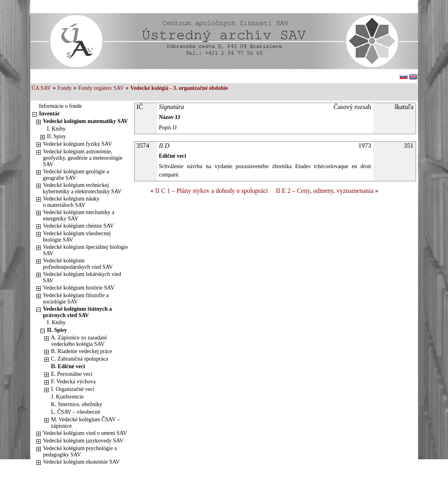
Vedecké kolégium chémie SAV (79, 226)
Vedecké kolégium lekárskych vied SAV (82, 277)
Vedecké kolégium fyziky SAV (78, 144)
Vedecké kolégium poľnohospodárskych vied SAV (78, 264)
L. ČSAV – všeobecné (76, 412)
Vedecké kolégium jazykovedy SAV (84, 441)
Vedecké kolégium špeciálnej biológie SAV (86, 250)
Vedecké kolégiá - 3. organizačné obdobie (179, 88)
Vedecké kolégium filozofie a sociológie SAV (76, 299)
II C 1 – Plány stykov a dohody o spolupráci (211, 191)
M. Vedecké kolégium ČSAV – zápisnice (86, 423)
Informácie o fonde (61, 106)
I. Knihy (57, 129)
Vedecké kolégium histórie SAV (79, 288)
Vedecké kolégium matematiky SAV (86, 121)
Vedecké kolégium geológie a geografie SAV (76, 175)
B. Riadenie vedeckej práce (82, 351)
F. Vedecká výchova (74, 382)
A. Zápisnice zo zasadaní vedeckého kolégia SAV (79, 341)
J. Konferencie (68, 397)
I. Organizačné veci (73, 389)
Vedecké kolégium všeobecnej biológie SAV (77, 237)
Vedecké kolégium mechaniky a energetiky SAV (79, 215)
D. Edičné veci (68, 366)
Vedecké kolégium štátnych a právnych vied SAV (78, 312)
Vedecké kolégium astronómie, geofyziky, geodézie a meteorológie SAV (83, 158)
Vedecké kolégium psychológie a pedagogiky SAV (80, 451)
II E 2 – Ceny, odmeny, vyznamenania (325, 191)
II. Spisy (57, 136)
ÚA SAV (41, 88)
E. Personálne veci (72, 374)
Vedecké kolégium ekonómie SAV (82, 462)
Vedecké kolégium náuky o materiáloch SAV (72, 202)
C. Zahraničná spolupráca (80, 359)
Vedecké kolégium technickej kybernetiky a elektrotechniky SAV (83, 188)
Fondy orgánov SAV (101, 88)
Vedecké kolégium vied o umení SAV (85, 433)
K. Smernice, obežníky (77, 404)
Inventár (50, 114)
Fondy (65, 88)
